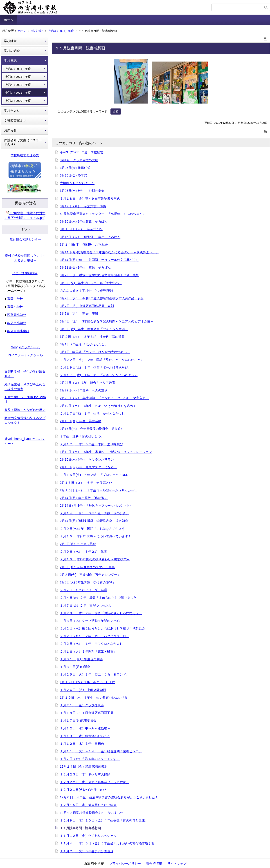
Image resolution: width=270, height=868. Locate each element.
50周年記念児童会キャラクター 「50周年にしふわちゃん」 (103, 214)
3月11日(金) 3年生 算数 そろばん (85, 267)
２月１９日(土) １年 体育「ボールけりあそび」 (96, 367)
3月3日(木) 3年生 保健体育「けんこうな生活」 (94, 329)
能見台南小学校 (18, 331)
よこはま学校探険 (25, 273)
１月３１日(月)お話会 (75, 667)
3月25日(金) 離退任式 (75, 168)
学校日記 (37, 31)
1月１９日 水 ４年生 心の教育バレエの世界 (94, 698)
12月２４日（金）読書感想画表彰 (84, 766)
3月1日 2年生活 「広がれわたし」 (84, 344)
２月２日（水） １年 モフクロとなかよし (91, 644)
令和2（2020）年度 (18, 101)
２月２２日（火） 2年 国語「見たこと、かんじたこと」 (102, 360)
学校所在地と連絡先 (25, 155)
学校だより (12, 111)
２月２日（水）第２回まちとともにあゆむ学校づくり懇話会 (102, 628)
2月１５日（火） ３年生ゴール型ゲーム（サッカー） (99, 490)
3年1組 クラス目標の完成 (79, 160)
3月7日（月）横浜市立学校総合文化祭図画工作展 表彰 (99, 275)
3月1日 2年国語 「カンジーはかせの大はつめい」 (95, 352)
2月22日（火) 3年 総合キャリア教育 (88, 383)
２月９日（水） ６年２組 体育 (83, 552)
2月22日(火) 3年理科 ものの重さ (84, 390)
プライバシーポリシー (125, 864)
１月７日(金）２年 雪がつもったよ (86, 605)
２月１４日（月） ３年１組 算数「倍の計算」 (94, 513)
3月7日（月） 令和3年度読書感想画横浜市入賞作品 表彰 (102, 298)
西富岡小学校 (17, 315)
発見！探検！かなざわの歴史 (25, 410)
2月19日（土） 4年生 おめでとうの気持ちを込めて (98, 406)
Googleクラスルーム (25, 347)
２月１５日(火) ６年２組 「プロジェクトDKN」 (96, 475)
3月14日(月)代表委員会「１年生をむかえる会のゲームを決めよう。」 (109, 252)
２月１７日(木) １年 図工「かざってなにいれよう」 (99, 375)
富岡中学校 (15, 299)
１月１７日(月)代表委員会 (78, 720)
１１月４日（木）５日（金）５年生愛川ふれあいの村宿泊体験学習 (107, 843)
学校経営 (10, 41)
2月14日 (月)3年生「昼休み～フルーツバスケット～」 (98, 506)
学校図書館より (15, 120)
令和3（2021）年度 (61, 31)
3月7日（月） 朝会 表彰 (79, 314)
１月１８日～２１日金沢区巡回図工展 (87, 713)
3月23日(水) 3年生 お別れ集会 (82, 191)
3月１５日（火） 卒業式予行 (81, 229)
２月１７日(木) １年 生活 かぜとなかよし (92, 413)
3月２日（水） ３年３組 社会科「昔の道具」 (94, 337)
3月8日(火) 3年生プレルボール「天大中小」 (91, 283)
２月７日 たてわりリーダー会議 (83, 590)
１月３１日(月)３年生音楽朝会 (81, 659)
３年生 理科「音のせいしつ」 (82, 436)
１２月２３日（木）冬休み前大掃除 (85, 774)
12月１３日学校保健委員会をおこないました (92, 813)
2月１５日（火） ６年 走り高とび (86, 483)
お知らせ (10, 130)
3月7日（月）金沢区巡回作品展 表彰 (87, 306)
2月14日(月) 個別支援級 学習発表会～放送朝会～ (96, 521)
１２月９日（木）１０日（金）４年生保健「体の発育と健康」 (104, 820)
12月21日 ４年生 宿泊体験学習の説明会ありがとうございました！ (109, 797)
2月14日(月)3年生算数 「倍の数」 (84, 498)
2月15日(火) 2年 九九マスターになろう (88, 467)
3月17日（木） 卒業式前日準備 (83, 206)
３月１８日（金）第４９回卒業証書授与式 (90, 199)
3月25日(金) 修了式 (73, 175)
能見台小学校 (17, 323)
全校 (116, 112)
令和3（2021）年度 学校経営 (82, 152)
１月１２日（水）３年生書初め (82, 744)
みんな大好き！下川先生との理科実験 (87, 291)
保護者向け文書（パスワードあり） (23, 142)
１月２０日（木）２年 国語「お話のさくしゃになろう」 (101, 613)
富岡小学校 (15, 307)
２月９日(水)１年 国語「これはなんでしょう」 (94, 529)
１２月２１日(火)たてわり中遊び (83, 790)
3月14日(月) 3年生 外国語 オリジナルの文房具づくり (99, 260)
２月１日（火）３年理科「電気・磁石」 (88, 652)
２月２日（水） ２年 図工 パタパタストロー (94, 636)
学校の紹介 (12, 51)
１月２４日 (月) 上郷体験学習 (83, 690)
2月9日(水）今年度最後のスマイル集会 (87, 567)
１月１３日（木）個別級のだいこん (85, 736)
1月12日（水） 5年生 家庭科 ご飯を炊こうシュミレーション (106, 452)
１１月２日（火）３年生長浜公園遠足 (87, 851)
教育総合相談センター (25, 239)
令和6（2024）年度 (18, 69)
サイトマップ (177, 864)
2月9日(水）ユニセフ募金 (78, 544)
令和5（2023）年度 (18, 77)
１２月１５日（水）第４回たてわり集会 (88, 805)
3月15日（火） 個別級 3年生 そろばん (90, 237)
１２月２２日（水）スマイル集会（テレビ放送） (94, 782)
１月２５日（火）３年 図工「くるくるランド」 (94, 674)
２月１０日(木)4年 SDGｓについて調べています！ (96, 536)
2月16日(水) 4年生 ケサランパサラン (87, 459)
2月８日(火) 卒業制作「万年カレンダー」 (90, 575)
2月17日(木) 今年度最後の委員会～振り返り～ (93, 429)
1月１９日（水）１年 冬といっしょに (88, 682)
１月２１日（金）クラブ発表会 (82, 705)
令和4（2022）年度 (18, 85)
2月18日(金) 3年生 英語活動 (81, 421)
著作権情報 (154, 864)
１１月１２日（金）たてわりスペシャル (88, 836)
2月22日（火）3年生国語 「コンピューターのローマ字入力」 (104, 398)
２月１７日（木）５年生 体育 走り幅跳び (91, 444)
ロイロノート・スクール (25, 355)
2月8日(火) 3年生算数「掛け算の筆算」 (88, 582)
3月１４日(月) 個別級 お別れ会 (84, 245)
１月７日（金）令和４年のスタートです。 (90, 759)
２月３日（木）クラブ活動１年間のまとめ (90, 621)
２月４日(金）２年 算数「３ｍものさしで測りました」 (100, 598)
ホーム (9, 20)
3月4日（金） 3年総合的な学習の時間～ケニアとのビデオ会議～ (107, 321)
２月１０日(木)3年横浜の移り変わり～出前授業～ (95, 559)
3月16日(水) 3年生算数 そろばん (84, 221)
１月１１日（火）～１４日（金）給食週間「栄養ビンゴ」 (101, 751)
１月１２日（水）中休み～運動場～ (85, 728)
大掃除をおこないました (77, 183)
